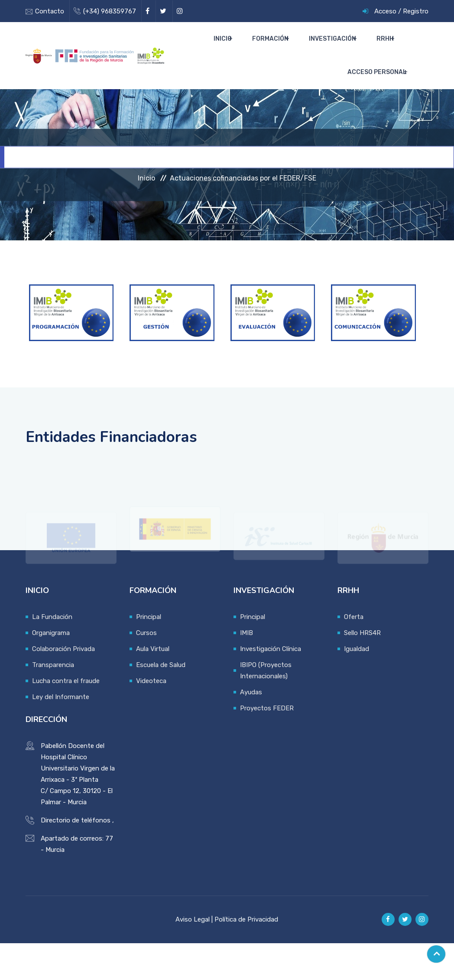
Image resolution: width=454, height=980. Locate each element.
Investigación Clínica (271, 686)
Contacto (50, 11)
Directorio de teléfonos (76, 857)
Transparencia (53, 702)
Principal (149, 654)
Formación (285, 48)
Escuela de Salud (161, 702)
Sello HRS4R (362, 670)
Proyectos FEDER (267, 745)
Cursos (146, 670)
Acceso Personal (377, 100)
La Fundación (52, 654)
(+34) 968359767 (110, 11)
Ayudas (251, 729)
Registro (416, 11)
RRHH (385, 48)
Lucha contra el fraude (66, 718)
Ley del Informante (61, 734)
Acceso (385, 11)
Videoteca (151, 718)
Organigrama (51, 670)
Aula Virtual (153, 686)
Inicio (245, 48)
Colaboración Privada (63, 686)
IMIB (246, 670)
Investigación (340, 48)
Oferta (354, 654)
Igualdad (357, 686)
